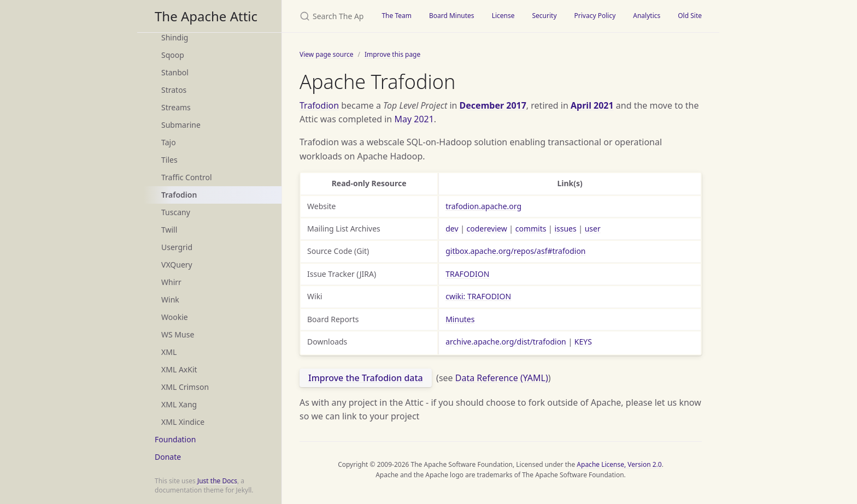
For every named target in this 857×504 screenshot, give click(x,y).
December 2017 (493, 105)
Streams (176, 107)
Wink (170, 300)
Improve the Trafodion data (366, 378)
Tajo (169, 142)
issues (565, 229)
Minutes (460, 319)
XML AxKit (179, 369)
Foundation (175, 439)
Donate (168, 457)
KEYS (583, 342)
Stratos (174, 90)
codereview (487, 229)
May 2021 (414, 119)
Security (544, 16)
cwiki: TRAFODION (478, 296)
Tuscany (176, 212)
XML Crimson (185, 387)
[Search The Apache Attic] (327, 16)
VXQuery (177, 265)
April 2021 (592, 105)
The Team (397, 16)
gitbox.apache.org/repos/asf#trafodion (515, 251)
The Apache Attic (206, 16)
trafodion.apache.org (483, 206)
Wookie (175, 317)
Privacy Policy (595, 16)
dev (452, 229)
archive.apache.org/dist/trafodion (506, 342)
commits (531, 229)
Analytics (647, 16)
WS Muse (178, 334)
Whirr (171, 282)
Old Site (690, 16)
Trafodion (179, 195)
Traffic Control (187, 177)
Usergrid (177, 247)
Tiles (169, 160)
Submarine (181, 125)
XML (169, 352)
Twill (169, 230)
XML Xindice (183, 422)
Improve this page (392, 54)
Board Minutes (452, 16)
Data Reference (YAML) (502, 378)
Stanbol (175, 72)
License (503, 16)
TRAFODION (467, 274)
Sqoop (173, 55)
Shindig (175, 37)
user (593, 229)
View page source (326, 54)
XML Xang (179, 404)
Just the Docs (217, 481)
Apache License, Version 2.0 (619, 464)
